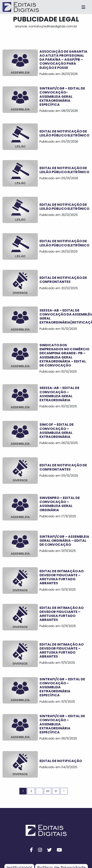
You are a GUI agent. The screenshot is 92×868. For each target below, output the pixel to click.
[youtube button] (59, 850)
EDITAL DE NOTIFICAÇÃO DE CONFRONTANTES (63, 280)
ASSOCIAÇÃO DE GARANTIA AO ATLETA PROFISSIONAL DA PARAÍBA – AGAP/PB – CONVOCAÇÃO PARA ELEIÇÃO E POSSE (63, 60)
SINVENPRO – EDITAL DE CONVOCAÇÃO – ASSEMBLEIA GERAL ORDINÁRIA (60, 504)
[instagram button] (40, 850)
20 (48, 791)
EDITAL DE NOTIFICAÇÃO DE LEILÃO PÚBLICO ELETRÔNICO (64, 133)
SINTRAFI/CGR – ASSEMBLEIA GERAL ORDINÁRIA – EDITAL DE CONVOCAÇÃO (64, 541)
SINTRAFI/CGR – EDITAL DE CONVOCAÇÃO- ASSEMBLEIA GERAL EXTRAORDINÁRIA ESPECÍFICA (62, 96)
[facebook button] (32, 850)
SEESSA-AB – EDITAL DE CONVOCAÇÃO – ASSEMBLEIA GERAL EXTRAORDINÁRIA (59, 394)
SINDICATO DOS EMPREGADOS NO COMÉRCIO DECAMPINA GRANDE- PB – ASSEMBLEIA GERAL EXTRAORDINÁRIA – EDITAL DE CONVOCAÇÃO (64, 355)
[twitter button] (49, 850)
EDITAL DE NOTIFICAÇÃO (61, 761)
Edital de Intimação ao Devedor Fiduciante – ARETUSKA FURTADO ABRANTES (62, 577)
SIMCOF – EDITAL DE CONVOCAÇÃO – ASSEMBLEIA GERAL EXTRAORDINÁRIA (57, 431)
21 (56, 791)
